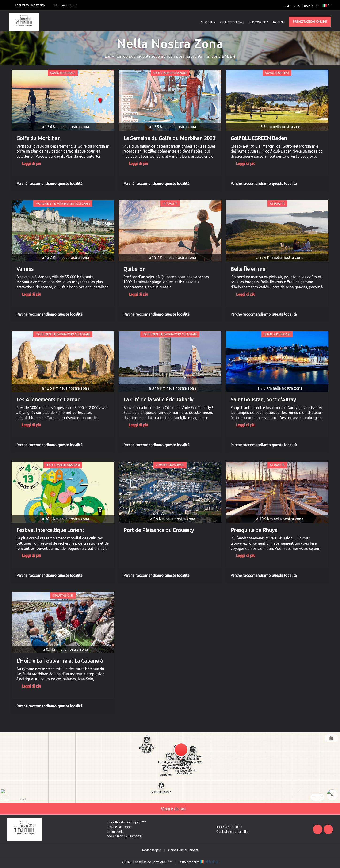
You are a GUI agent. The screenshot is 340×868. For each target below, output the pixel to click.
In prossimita (259, 22)
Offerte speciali (232, 22)
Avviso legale (151, 850)
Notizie (279, 22)
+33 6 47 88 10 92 (227, 827)
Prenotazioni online (310, 22)
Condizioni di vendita (183, 850)
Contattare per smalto (230, 832)
